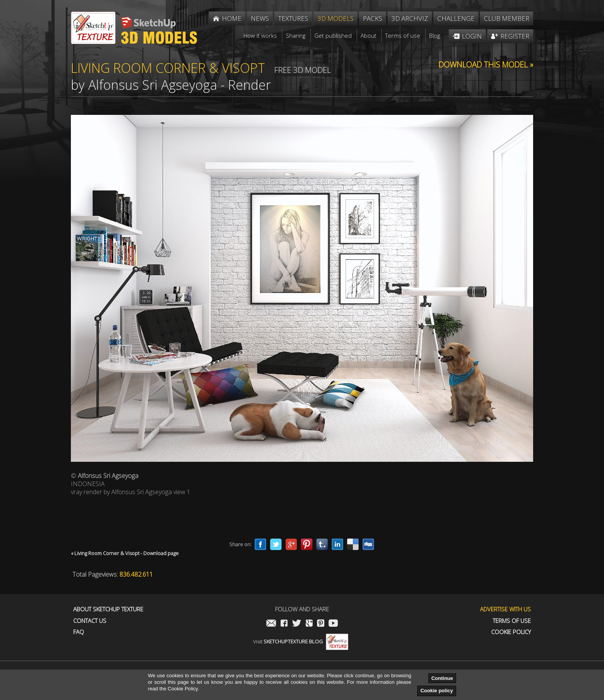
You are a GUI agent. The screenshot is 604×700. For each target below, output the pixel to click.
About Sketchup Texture (108, 609)
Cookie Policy (511, 632)
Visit (301, 641)
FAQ (79, 632)
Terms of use (512, 621)
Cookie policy (437, 691)
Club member (507, 18)
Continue (442, 678)
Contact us (90, 621)
